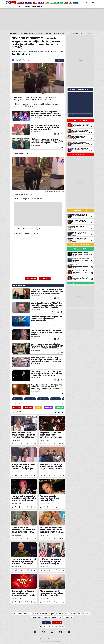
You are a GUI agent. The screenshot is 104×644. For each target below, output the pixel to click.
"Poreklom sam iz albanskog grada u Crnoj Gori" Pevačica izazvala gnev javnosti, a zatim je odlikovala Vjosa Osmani (47, 291)
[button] (83, 3)
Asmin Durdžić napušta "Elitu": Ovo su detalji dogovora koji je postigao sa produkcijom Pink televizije (47, 305)
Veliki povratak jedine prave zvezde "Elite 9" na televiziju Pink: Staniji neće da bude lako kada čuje (24, 430)
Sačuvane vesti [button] (90, 3)
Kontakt (71, 638)
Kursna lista (69, 617)
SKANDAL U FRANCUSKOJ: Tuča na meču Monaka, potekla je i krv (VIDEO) (80, 240)
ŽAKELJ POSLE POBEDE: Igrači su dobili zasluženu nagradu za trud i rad (80, 234)
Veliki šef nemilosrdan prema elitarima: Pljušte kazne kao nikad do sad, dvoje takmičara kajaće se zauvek (46, 114)
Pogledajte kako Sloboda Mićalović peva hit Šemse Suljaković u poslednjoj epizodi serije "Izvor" (46, 387)
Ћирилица (57, 623)
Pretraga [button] (93, 3)
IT (61, 617)
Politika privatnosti (35, 638)
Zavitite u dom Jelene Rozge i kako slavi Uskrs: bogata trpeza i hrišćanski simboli (46, 319)
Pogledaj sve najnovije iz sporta (80, 245)
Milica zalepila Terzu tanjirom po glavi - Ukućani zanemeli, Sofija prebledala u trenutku (45, 127)
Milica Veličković (17, 399)
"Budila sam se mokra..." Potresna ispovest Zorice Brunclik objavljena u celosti (46, 332)
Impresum (53, 638)
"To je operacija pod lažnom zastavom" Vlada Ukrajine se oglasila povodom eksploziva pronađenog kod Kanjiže (52, 588)
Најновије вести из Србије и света (52, 627)
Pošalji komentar (31, 279)
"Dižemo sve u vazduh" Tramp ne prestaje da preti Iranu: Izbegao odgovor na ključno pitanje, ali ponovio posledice (52, 557)
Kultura (75, 2)
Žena (66, 2)
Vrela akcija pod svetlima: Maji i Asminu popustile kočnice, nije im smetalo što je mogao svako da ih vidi (46, 360)
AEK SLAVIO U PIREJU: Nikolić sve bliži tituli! (80, 222)
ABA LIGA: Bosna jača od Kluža (80, 228)
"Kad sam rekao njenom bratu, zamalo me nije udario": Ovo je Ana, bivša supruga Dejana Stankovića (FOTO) (47, 141)
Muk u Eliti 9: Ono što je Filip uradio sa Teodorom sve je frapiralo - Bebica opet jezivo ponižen (52, 462)
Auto (55, 617)
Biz (70, 2)
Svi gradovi (71, 115)
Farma (34, 7)
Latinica (46, 623)
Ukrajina (41, 2)
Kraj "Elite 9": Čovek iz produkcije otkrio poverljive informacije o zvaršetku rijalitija (52, 430)
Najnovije (28, 2)
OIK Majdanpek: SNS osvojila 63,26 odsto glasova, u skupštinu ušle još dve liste (80, 137)
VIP (62, 2)
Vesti (35, 2)
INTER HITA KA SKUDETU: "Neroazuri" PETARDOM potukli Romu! (80, 216)
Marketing (60, 638)
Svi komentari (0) (45, 279)
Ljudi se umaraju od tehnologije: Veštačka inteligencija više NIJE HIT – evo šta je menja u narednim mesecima (47, 346)
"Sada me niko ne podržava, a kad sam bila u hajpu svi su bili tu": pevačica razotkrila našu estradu (24, 525)
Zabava (48, 617)
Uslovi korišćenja (45, 638)
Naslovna (21, 2)
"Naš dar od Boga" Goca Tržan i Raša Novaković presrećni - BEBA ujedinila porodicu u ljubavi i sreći (52, 525)
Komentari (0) (59, 60)
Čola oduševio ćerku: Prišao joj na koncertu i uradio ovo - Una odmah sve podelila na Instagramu (46, 373)
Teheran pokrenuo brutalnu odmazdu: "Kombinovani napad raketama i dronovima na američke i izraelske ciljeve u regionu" (80, 131)
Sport (47, 2)
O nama (66, 638)
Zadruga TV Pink (43, 399)
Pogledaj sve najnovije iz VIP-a (80, 283)
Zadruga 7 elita (55, 399)
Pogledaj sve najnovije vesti (80, 154)
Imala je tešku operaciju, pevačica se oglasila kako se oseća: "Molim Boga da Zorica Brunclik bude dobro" (24, 494)
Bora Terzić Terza (30, 399)
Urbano (40, 7)
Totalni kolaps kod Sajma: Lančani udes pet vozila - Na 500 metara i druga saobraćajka (80, 150)
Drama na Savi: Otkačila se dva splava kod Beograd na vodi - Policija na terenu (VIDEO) (24, 588)
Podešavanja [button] (86, 3)
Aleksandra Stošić (29, 57)
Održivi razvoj (37, 617)
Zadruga (56, 2)
